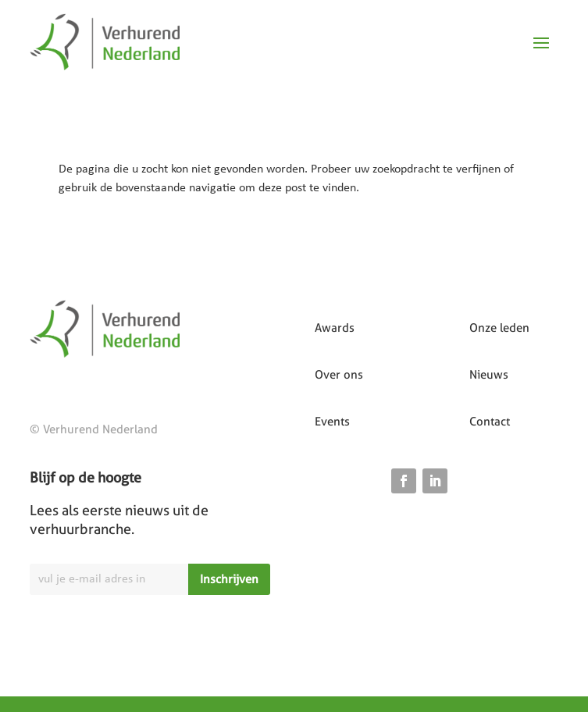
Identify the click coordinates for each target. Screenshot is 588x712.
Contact (490, 422)
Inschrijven (229, 579)
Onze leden (499, 328)
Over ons (339, 375)
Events (332, 422)
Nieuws (489, 375)
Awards (335, 328)
